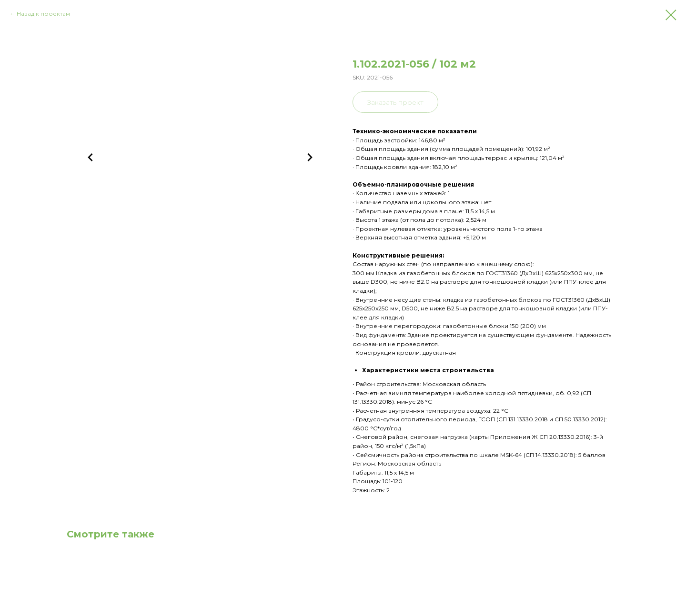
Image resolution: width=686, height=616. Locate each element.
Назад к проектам (43, 14)
